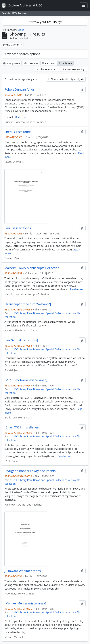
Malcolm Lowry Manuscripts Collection (32, 268)
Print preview (12, 63)
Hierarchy (31, 63)
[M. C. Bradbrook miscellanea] (26, 380)
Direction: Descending (73, 69)
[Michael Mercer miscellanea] (25, 603)
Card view (49, 63)
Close (21, 30)
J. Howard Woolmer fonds (23, 571)
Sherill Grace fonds (18, 132)
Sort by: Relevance (46, 69)
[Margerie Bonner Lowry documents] (31, 471)
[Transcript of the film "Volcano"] (28, 304)
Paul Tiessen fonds (18, 228)
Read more (22, 117)
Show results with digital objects (66, 79)
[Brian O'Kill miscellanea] (22, 427)
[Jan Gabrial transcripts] (21, 340)
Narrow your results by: (45, 22)
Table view (65, 63)
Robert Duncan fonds (20, 90)
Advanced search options (22, 54)
